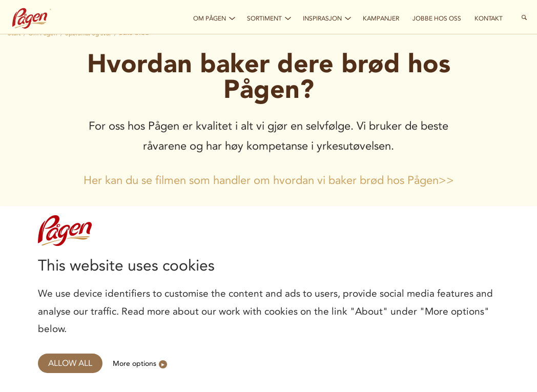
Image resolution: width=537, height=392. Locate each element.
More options (135, 363)
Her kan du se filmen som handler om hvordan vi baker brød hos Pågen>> (269, 180)
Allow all (70, 363)
